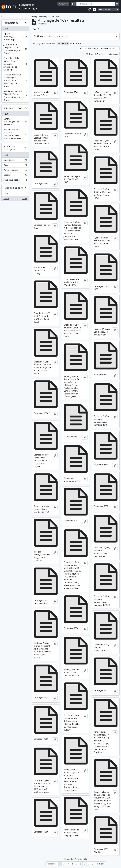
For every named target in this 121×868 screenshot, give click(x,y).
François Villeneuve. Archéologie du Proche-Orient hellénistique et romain (15, 81)
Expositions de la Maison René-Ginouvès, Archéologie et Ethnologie (15, 64)
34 (93, 864)
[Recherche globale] (96, 4)
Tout (6, 29)
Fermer (58, 17)
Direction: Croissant (109, 48)
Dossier (15, 175)
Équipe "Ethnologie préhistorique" (15, 37)
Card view (63, 44)
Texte (15, 199)
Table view (76, 44)
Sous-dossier (15, 161)
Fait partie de (11, 23)
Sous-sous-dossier (15, 180)
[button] (89, 10)
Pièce (15, 165)
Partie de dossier (15, 170)
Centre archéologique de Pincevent (15, 122)
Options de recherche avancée (51, 36)
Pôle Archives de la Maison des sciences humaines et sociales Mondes (15, 134)
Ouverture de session (108, 10)
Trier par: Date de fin (88, 48)
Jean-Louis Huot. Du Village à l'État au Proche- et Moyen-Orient (15, 96)
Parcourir (62, 4)
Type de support (13, 188)
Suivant (101, 864)
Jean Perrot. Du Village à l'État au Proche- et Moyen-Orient (15, 49)
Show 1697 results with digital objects (102, 54)
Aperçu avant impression (44, 44)
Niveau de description (10, 148)
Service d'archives (13, 108)
